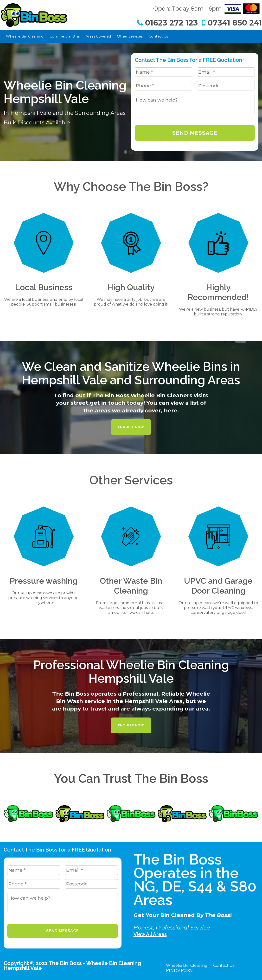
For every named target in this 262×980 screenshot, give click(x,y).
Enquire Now (131, 427)
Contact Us (158, 36)
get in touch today (117, 403)
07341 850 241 (232, 23)
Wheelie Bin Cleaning (25, 36)
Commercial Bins (65, 36)
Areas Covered (98, 36)
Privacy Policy (179, 970)
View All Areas (150, 934)
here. (171, 410)
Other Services (130, 36)
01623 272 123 (167, 23)
